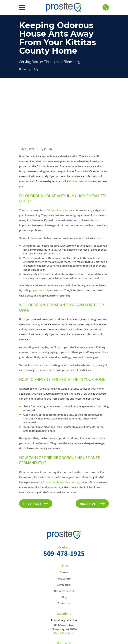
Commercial (64, 534)
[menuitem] (23, 637)
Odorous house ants (58, 159)
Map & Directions (64, 582)
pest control (40, 240)
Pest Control (64, 528)
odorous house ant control (63, 431)
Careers (64, 522)
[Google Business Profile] (68, 599)
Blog (64, 546)
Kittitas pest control (80, 131)
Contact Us (64, 553)
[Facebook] (60, 599)
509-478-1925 (64, 503)
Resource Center (64, 540)
